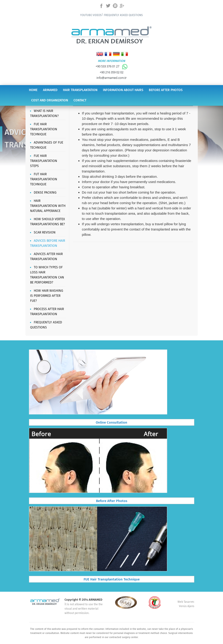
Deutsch (116, 54)
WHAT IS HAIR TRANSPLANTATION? (44, 114)
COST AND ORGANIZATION (50, 100)
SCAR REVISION (45, 233)
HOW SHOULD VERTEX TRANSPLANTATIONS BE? (47, 222)
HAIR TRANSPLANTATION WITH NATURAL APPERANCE (48, 206)
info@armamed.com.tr (111, 78)
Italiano (125, 54)
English (100, 54)
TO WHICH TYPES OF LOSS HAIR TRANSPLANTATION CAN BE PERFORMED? (47, 275)
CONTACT (80, 100)
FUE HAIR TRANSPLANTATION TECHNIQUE (44, 129)
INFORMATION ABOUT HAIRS (123, 90)
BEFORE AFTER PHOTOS (166, 90)
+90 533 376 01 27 (112, 66)
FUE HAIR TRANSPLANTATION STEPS (44, 161)
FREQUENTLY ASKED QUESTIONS (123, 15)
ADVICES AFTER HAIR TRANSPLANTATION (46, 257)
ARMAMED (50, 90)
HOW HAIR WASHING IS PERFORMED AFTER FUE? (47, 296)
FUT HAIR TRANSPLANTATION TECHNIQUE (44, 179)
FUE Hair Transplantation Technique (112, 580)
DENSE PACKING (45, 193)
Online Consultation (111, 423)
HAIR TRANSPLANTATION (80, 90)
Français (108, 54)
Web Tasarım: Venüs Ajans (186, 604)
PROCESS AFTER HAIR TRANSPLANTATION (47, 312)
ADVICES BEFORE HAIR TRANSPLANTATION (48, 243)
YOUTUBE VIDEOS (91, 15)
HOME (33, 90)
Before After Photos (112, 501)
